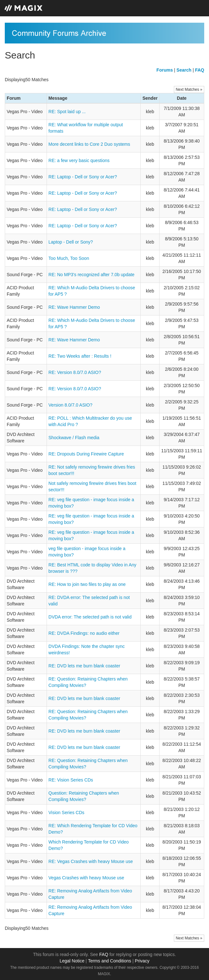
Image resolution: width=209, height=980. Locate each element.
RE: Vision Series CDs (71, 780)
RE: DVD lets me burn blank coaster (84, 666)
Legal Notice (72, 961)
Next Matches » (189, 89)
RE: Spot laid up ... (67, 112)
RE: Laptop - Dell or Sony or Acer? (83, 177)
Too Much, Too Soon (69, 258)
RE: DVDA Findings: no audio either (84, 633)
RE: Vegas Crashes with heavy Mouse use (91, 861)
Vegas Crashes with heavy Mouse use (86, 878)
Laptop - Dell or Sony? (71, 242)
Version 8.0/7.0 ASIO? (71, 405)
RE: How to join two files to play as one (87, 584)
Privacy (142, 961)
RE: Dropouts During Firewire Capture (86, 454)
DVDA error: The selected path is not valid (90, 617)
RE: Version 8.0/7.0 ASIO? (75, 372)
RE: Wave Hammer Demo (74, 307)
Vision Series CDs (67, 813)
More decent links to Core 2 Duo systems (89, 144)
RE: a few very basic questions (79, 160)
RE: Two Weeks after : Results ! (80, 356)
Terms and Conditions (110, 961)
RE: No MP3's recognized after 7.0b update (92, 275)
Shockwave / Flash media (74, 438)
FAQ (104, 954)
